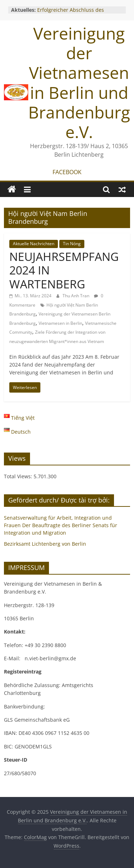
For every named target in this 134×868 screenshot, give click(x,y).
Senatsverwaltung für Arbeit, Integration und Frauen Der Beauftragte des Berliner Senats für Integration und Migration (61, 525)
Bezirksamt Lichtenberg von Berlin (45, 544)
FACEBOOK (67, 172)
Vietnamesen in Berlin (60, 323)
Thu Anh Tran (76, 296)
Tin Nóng (72, 244)
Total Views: (19, 476)
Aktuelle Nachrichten (34, 244)
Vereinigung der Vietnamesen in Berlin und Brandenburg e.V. (79, 82)
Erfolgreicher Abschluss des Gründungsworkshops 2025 (71, 13)
